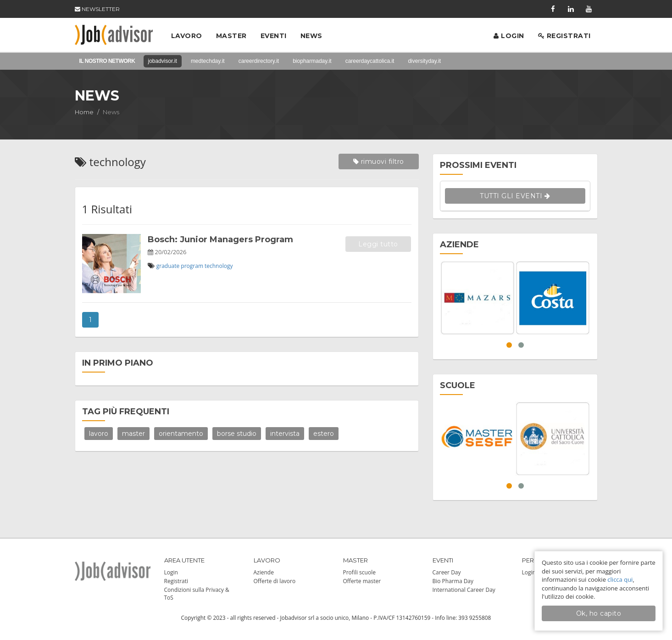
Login (509, 36)
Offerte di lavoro (275, 581)
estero (324, 434)
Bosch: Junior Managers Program (220, 239)
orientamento (181, 434)
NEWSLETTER (97, 9)
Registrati (564, 36)
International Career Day (464, 590)
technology (219, 266)
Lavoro (187, 36)
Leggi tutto (378, 244)
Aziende (264, 572)
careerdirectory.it (259, 61)
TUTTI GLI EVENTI (515, 196)
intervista (285, 434)
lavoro (99, 434)
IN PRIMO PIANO (118, 363)
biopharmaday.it (312, 61)
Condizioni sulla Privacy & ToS (197, 594)
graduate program (180, 266)
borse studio (237, 434)
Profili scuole (359, 572)
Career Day (447, 572)
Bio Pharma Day (453, 581)
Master (231, 36)
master (133, 434)
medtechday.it (208, 61)
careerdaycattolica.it (370, 61)
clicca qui (620, 579)
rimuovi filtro (379, 161)
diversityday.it (424, 61)
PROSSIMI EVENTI (478, 165)
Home (84, 112)
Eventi (274, 36)
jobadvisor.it (163, 61)
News (311, 36)
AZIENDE (459, 245)
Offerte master (362, 581)
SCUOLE (458, 385)
